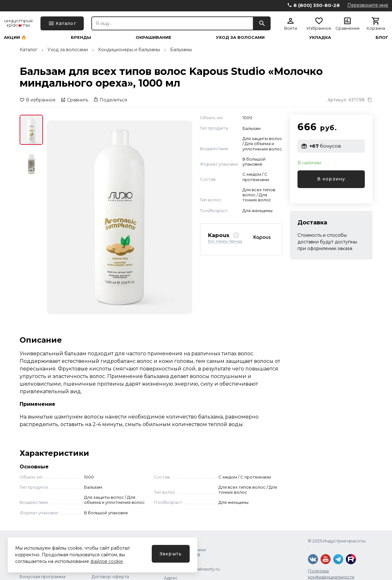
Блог (382, 37)
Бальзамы (181, 50)
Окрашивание (153, 37)
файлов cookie (107, 561)
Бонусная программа (43, 577)
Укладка (320, 37)
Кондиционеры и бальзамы (129, 50)
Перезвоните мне (368, 5)
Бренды (81, 37)
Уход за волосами (240, 37)
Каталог (28, 50)
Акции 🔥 (15, 37)
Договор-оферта (110, 577)
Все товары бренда (225, 241)
